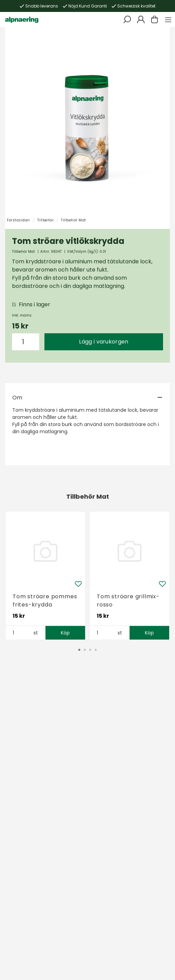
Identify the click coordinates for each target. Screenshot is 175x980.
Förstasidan (18, 220)
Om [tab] (17, 398)
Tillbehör (46, 220)
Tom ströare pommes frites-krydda (45, 601)
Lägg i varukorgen (104, 342)
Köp (65, 633)
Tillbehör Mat (73, 220)
